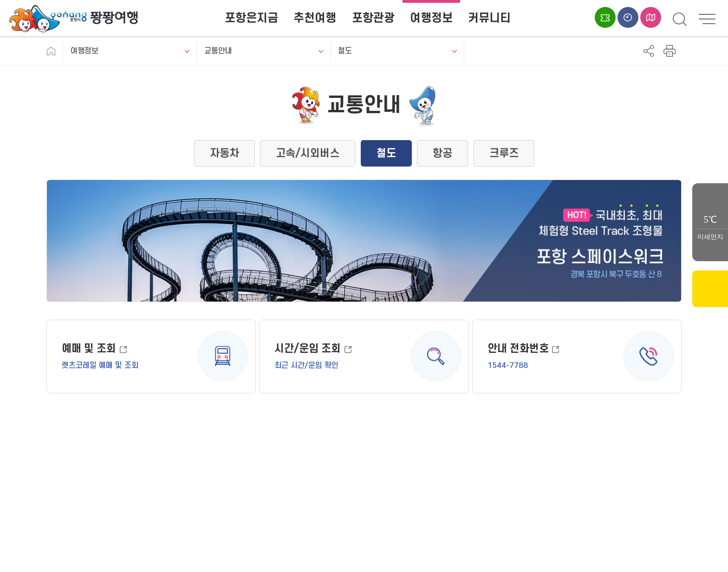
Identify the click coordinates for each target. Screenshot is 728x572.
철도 (345, 51)
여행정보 (431, 18)
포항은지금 (251, 18)
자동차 (224, 154)
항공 (442, 154)
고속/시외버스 (308, 154)
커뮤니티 (489, 18)
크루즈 (504, 154)
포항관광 (373, 18)
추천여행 (315, 18)
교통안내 (218, 51)
